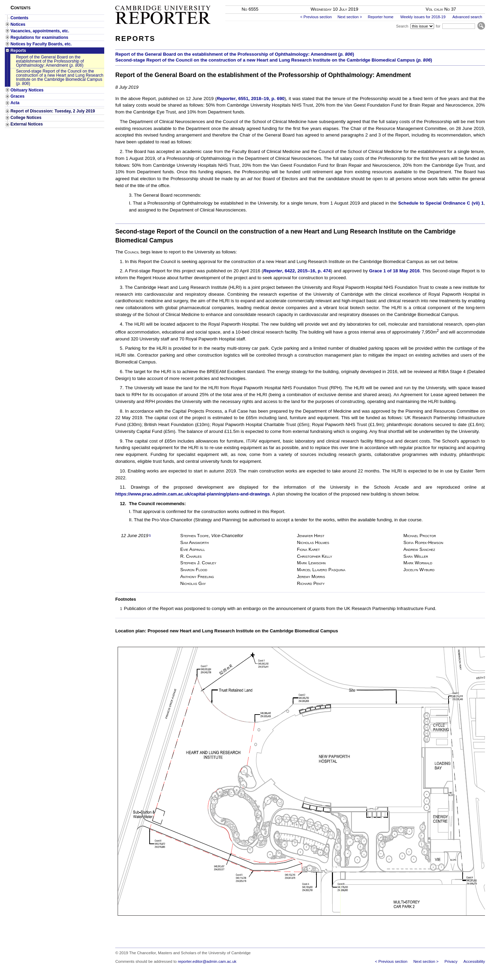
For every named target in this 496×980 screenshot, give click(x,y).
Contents (19, 18)
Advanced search (467, 17)
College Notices (26, 118)
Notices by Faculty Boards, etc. (41, 44)
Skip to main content (467, 2)
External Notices (26, 124)
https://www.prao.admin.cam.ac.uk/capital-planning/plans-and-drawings (192, 494)
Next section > (350, 17)
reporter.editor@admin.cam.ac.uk (207, 961)
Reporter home (381, 17)
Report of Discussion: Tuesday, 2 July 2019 (53, 111)
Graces (17, 96)
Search (402, 26)
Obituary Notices (27, 90)
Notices (18, 24)
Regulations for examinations (39, 37)
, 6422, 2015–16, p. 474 (297, 271)
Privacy (451, 961)
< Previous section (316, 17)
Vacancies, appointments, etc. (40, 31)
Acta (15, 103)
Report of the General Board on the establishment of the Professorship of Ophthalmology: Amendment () (50, 61)
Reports (18, 51)
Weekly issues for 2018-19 (423, 17)
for (438, 26)
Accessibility (474, 961)
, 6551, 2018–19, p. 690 (251, 99)
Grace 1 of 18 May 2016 (394, 271)
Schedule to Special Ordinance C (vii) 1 (441, 203)
